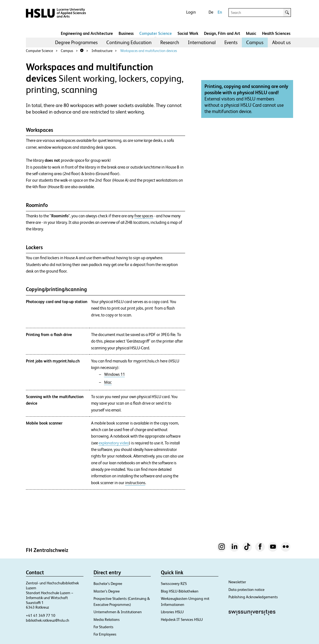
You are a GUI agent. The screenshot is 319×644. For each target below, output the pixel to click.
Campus (255, 42)
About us (281, 42)
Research (170, 42)
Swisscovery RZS (174, 584)
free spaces (144, 216)
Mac (108, 382)
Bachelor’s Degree (108, 584)
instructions (135, 483)
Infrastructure (102, 51)
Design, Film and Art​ (222, 33)
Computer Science (156, 33)
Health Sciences (276, 33)
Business (126, 33)
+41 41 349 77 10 (41, 615)
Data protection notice (246, 590)
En (220, 12)
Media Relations (107, 619)
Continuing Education (129, 42)
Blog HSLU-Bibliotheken (180, 591)
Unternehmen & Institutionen (118, 612)
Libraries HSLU (172, 612)
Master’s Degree (107, 591)
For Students (103, 627)
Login (191, 12)
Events (231, 42)
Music (251, 33)
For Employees (105, 634)
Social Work (188, 33)
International (202, 42)
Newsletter (237, 582)
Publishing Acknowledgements (253, 597)
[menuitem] (76, 42)
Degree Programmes (76, 42)
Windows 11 (115, 374)
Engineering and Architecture (87, 33)
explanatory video (114, 443)
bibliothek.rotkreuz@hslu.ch (48, 620)
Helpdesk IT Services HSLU (182, 619)
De (211, 12)
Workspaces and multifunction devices (149, 51)
